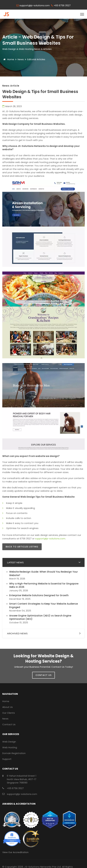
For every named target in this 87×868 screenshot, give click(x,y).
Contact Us (9, 724)
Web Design (9, 742)
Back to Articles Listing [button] (22, 547)
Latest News (15, 562)
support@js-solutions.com (35, 5)
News (21, 59)
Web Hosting (10, 747)
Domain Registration (14, 753)
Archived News (17, 633)
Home (8, 59)
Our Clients (9, 713)
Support (7, 759)
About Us (8, 707)
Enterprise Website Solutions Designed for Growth (39, 595)
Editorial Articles (36, 59)
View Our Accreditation (15, 852)
